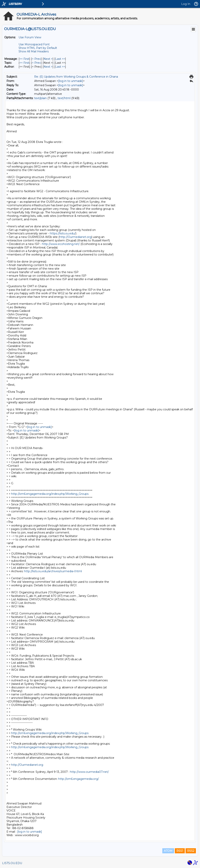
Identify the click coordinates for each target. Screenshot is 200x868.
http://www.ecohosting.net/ (61, 244)
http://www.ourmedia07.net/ (89, 772)
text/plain (40, 98)
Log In (186, 4)
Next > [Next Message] (48, 59)
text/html (64, 98)
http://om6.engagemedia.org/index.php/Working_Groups (50, 494)
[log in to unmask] (71, 81)
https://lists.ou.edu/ (63, 233)
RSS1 (180, 851)
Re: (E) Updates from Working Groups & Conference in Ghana (76, 77)
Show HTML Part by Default (38, 48)
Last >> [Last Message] (60, 59)
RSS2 (191, 851)
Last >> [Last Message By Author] (60, 67)
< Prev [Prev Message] (36, 59)
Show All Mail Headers (34, 51)
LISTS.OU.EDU (12, 863)
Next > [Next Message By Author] (48, 67)
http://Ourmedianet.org (75, 237)
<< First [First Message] (24, 59)
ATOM (168, 851)
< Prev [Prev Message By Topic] (36, 63)
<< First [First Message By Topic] (24, 63)
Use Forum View (30, 37)
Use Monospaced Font (34, 44)
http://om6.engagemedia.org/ (79, 779)
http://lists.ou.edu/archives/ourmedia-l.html (53, 571)
